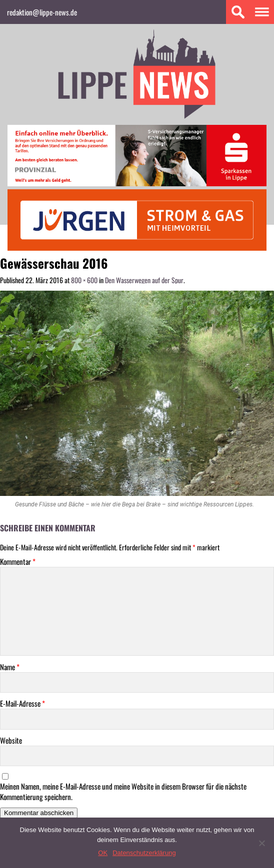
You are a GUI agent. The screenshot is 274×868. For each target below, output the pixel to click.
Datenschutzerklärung (144, 853)
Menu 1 (262, 12)
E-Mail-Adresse (22, 703)
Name (10, 667)
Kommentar (18, 562)
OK (103, 853)
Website (11, 740)
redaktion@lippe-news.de (42, 12)
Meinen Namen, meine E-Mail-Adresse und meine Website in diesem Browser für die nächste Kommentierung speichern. (123, 792)
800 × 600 (84, 280)
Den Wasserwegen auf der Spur (144, 280)
